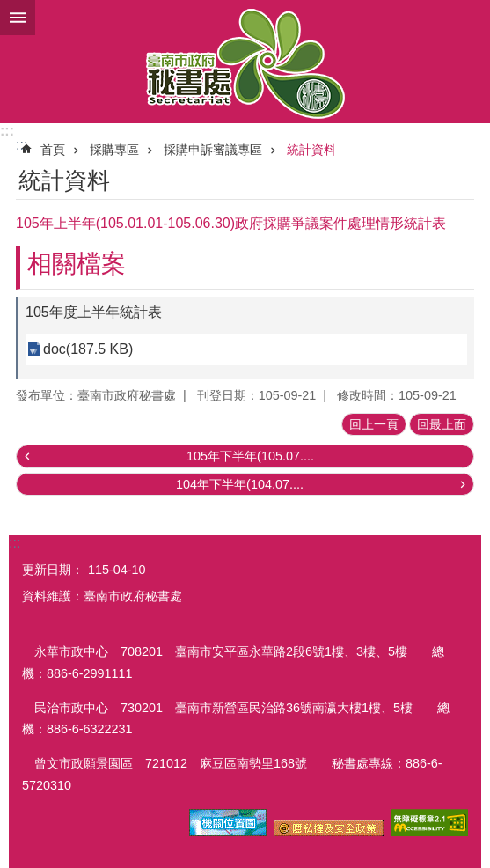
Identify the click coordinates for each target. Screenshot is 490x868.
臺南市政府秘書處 (245, 62)
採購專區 (114, 150)
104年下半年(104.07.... (240, 484)
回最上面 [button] (442, 424)
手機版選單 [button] (18, 18)
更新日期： (53, 570)
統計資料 (311, 150)
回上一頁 (374, 424)
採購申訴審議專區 (213, 150)
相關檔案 (77, 264)
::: (7, 131)
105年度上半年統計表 (94, 312)
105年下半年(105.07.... (250, 456)
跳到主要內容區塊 (9, 9)
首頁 (53, 150)
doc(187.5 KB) (88, 349)
